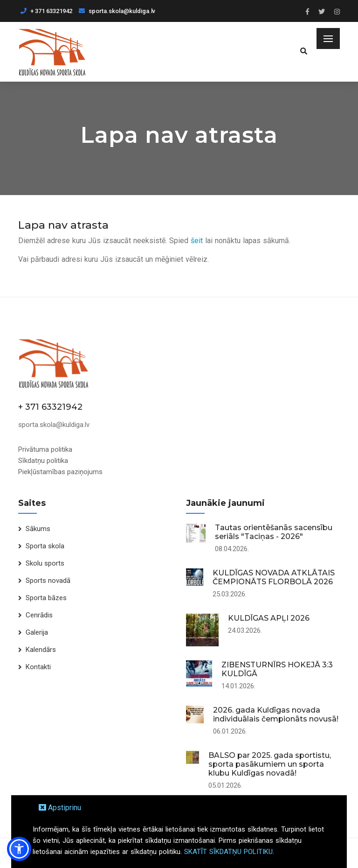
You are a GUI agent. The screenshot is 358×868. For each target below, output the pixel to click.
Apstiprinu (60, 808)
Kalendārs (41, 650)
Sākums (38, 529)
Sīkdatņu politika (43, 461)
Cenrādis (39, 615)
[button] (19, 849)
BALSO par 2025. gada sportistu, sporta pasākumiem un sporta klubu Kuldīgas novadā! (270, 764)
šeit (197, 241)
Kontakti (38, 667)
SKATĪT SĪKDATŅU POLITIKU (228, 852)
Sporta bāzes (46, 598)
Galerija (37, 632)
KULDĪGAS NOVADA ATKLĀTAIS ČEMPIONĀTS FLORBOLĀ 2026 (274, 577)
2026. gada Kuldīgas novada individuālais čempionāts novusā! (276, 714)
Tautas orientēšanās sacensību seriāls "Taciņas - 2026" (274, 532)
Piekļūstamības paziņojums (60, 472)
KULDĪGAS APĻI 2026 (269, 618)
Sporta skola (45, 546)
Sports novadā (48, 581)
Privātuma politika (45, 449)
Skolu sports (45, 563)
